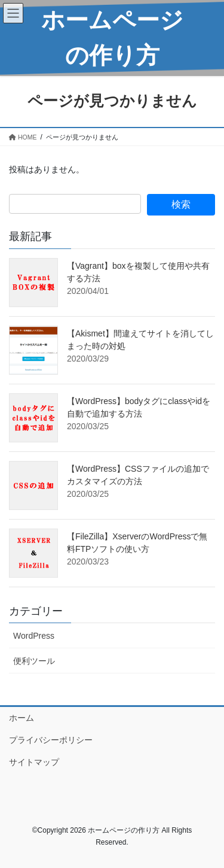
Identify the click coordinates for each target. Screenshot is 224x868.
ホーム (22, 718)
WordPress (34, 636)
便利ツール (34, 661)
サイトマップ (34, 762)
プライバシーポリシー (51, 740)
